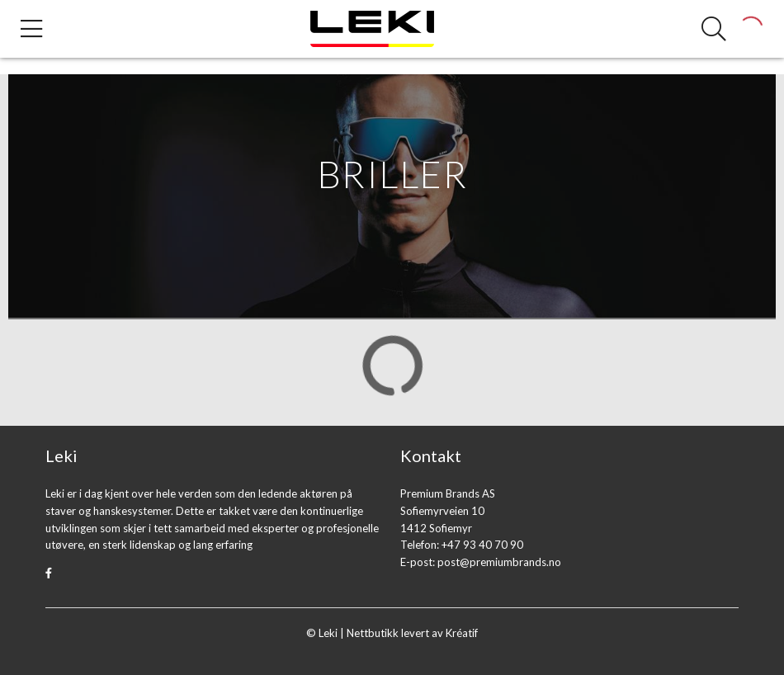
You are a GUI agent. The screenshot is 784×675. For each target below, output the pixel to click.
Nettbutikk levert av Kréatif (412, 633)
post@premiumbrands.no (499, 562)
